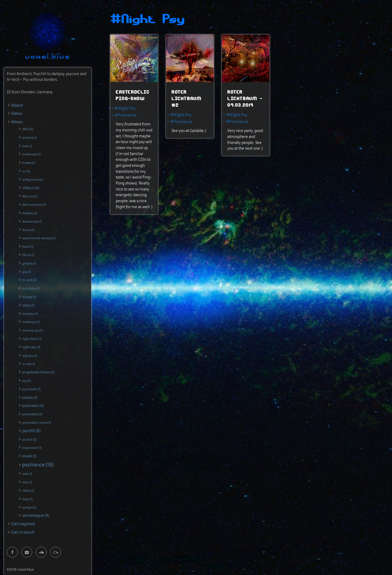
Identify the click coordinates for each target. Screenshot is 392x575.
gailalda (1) (29, 263)
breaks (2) (29, 163)
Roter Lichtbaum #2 (186, 99)
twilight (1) (29, 508)
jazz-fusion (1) (31, 288)
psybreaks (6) (33, 405)
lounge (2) (29, 297)
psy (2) (26, 381)
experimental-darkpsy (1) (39, 238)
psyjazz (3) (29, 456)
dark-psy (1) (30, 196)
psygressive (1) (32, 448)
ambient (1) (29, 138)
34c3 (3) (27, 129)
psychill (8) (31, 431)
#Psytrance (126, 115)
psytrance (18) (38, 465)
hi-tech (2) (29, 280)
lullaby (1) (28, 305)
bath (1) (27, 146)
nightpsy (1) (30, 356)
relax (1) (27, 482)
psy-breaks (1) (31, 389)
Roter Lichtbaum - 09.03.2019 (245, 99)
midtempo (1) (31, 322)
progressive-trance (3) (38, 372)
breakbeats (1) (31, 154)
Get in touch (23, 532)
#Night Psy (125, 108)
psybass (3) (30, 398)
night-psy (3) (31, 347)
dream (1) (28, 230)
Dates (17, 113)
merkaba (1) (30, 314)
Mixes (17, 122)
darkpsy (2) (30, 213)
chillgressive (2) (33, 180)
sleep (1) (27, 499)
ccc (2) (26, 171)
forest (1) (28, 247)
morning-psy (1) (32, 330)
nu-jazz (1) (29, 364)
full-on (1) (28, 255)
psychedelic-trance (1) (36, 423)
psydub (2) (29, 439)
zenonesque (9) (36, 515)
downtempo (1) (32, 222)
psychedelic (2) (32, 414)
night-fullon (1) (32, 339)
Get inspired (23, 524)
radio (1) (27, 474)
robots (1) (28, 491)
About (17, 105)
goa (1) (26, 272)
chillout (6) (31, 188)
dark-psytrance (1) (34, 205)
